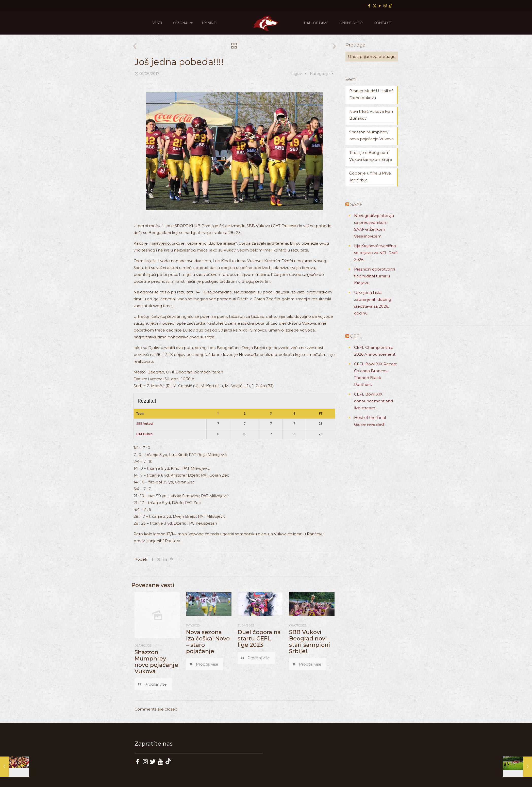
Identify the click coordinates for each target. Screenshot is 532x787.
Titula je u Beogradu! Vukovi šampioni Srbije (371, 156)
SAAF (356, 204)
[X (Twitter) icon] (375, 6)
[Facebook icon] (369, 6)
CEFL (356, 336)
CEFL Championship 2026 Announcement (375, 351)
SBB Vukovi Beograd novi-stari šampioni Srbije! (310, 642)
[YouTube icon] (380, 6)
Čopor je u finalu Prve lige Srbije (370, 177)
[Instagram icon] (385, 6)
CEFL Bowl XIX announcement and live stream (373, 401)
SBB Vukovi (145, 424)
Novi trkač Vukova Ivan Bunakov (371, 115)
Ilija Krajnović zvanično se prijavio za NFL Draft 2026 (376, 253)
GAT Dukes (144, 434)
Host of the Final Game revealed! (370, 421)
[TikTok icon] (390, 6)
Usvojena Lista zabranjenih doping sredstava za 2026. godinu (373, 303)
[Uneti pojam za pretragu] (372, 57)
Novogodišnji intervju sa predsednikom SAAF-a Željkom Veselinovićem (374, 226)
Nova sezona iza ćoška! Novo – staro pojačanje (208, 642)
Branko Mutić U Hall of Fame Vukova (371, 94)
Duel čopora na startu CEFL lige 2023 (259, 639)
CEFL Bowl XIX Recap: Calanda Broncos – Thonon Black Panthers (376, 374)
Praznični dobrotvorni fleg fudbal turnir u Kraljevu (375, 276)
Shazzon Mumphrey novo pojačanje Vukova (156, 662)
